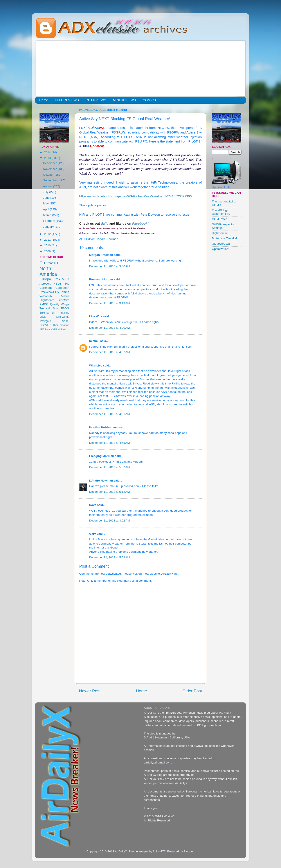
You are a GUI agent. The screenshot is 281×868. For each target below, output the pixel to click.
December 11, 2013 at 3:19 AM (109, 303)
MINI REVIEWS (124, 100)
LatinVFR (45, 325)
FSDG (65, 308)
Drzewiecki (47, 292)
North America (48, 271)
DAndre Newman (101, 481)
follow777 (159, 851)
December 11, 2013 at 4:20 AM (109, 328)
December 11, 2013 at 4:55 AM (109, 443)
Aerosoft (45, 284)
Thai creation (61, 325)
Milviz (43, 317)
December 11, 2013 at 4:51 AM (109, 414)
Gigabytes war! (222, 244)
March (48, 215)
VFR (66, 279)
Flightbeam (47, 300)
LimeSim (63, 300)
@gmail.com (163, 762)
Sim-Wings (63, 317)
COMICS (149, 100)
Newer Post (90, 691)
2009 (48, 251)
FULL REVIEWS (67, 100)
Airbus (65, 296)
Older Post (192, 691)
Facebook (140, 223)
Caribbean (62, 288)
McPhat (62, 329)
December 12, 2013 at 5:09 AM (109, 557)
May (46, 203)
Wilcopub (46, 296)
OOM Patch (220, 219)
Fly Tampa (62, 292)
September (51, 180)
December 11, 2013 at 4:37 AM (109, 352)
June (47, 198)
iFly (67, 284)
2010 (48, 245)
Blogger (189, 851)
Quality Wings (60, 304)
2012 (48, 234)
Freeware (50, 263)
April (46, 209)
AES (42, 329)
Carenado (46, 288)
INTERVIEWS (96, 100)
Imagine (64, 313)
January (49, 227)
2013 (48, 158)
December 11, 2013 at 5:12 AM (109, 492)
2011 (48, 240)
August (48, 186)
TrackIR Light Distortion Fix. (221, 212)
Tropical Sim (49, 308)
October (49, 175)
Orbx (57, 279)
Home (44, 100)
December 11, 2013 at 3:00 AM (109, 266)
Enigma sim (48, 313)
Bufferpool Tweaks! (224, 238)
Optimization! (221, 249)
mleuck (94, 341)
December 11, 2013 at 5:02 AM (109, 467)
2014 (48, 152)
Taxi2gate (45, 321)
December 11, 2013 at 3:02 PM (110, 521)
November (50, 169)
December (50, 163)
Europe (45, 279)
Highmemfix (220, 233)
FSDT (58, 284)
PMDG (44, 304)
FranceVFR (51, 329)
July (46, 192)
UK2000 (64, 321)
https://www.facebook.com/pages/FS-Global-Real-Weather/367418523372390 (135, 196)
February (49, 221)
